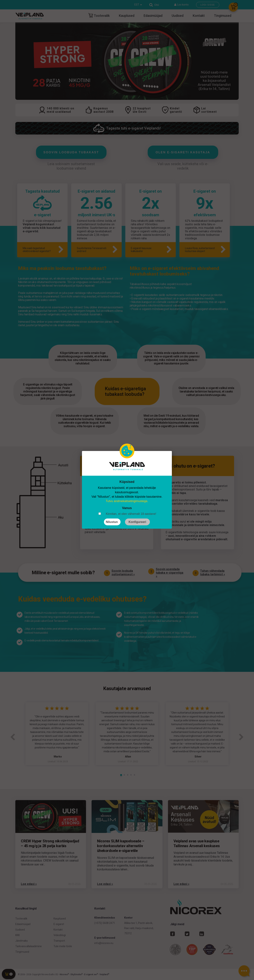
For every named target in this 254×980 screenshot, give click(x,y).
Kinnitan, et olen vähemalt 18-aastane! (131, 514)
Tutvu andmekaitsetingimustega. (127, 501)
